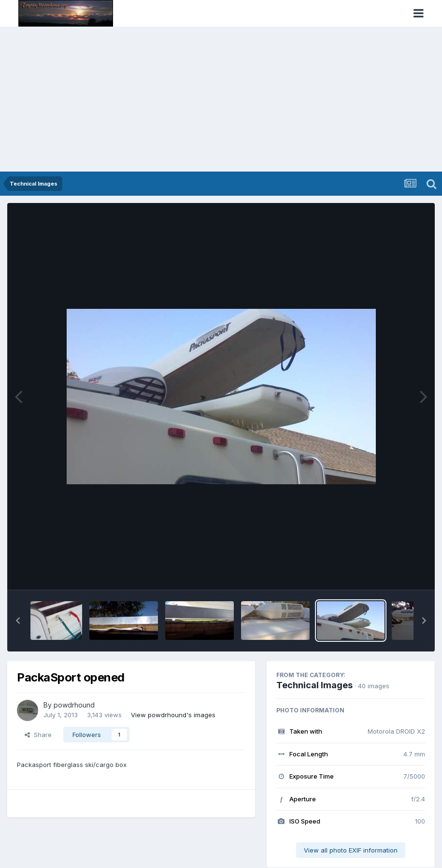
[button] (18, 621)
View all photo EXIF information (351, 850)
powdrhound (74, 705)
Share (38, 735)
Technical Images (314, 685)
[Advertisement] (221, 99)
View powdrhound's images (173, 715)
